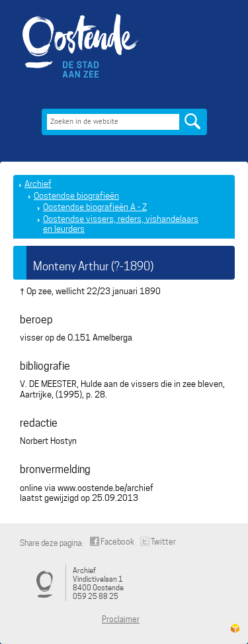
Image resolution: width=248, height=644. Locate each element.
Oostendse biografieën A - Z (95, 207)
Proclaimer (121, 619)
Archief (38, 184)
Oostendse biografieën (76, 196)
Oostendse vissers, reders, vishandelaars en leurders (121, 224)
